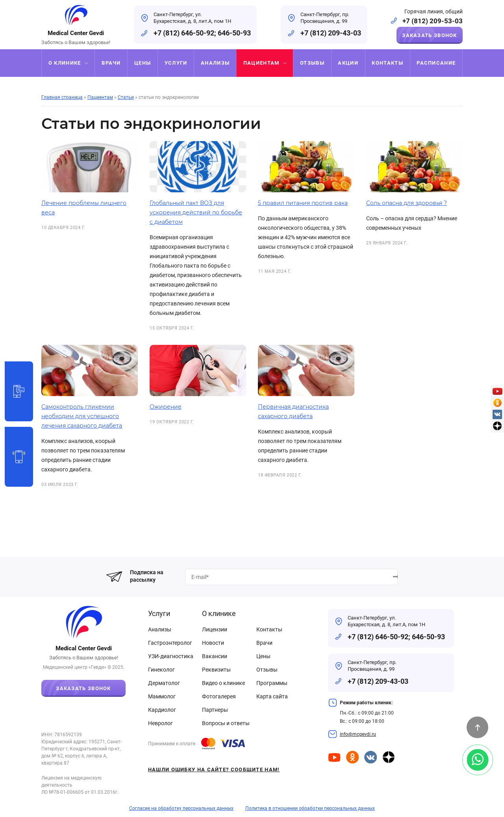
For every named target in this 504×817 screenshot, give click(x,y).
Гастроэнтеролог (170, 643)
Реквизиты (216, 670)
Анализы (160, 629)
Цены (263, 656)
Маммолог (162, 696)
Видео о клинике (223, 683)
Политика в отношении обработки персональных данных (310, 808)
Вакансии (215, 656)
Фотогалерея (219, 696)
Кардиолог (162, 710)
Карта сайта (272, 696)
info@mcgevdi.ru (358, 734)
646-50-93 (234, 33)
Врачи (264, 643)
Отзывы (267, 670)
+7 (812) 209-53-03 (433, 21)
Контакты (269, 629)
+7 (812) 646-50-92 (184, 33)
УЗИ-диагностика (171, 656)
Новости (213, 643)
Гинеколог (161, 670)
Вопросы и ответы (226, 723)
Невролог (160, 723)
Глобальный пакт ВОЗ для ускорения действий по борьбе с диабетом (196, 212)
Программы (272, 683)
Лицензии (215, 629)
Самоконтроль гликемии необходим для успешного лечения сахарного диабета (82, 416)
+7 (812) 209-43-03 (331, 33)
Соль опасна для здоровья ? (407, 203)
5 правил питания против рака (303, 203)
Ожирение (166, 407)
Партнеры (215, 710)
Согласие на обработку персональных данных (181, 808)
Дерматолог (164, 683)
